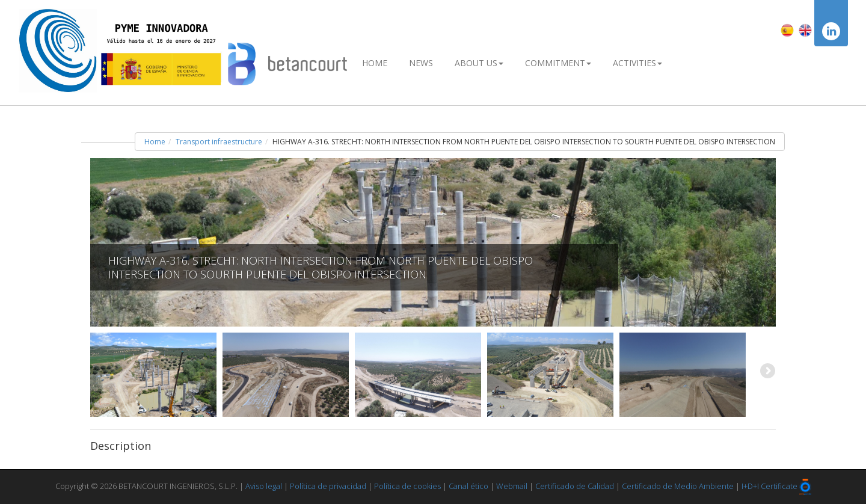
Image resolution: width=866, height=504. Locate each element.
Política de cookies (407, 486)
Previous (99, 372)
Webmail (512, 486)
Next (767, 372)
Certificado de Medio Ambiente (678, 486)
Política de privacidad (328, 486)
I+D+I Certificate (769, 486)
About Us (479, 63)
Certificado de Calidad (575, 486)
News (421, 63)
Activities (637, 63)
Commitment (558, 63)
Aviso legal (264, 486)
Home (375, 63)
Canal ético (468, 486)
